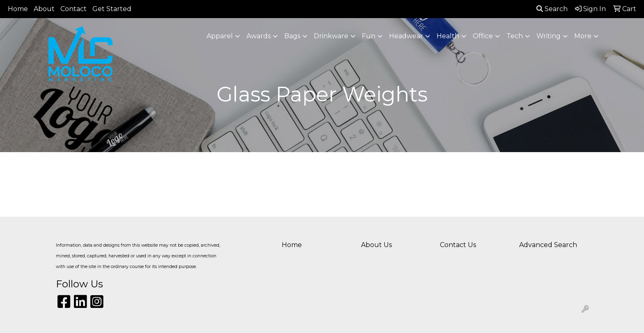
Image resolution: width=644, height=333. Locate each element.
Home (18, 9)
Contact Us (458, 245)
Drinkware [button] (331, 36)
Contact (74, 9)
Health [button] (448, 36)
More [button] (583, 36)
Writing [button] (549, 36)
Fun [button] (369, 36)
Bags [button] (292, 36)
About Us (376, 245)
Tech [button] (515, 36)
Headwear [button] (406, 36)
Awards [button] (259, 36)
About (44, 9)
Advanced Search (548, 245)
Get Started (112, 9)
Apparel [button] (220, 36)
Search (552, 9)
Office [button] (483, 36)
